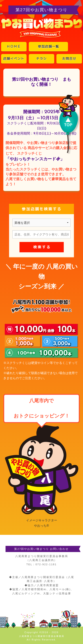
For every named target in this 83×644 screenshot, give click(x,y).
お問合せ (69, 59)
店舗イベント (14, 59)
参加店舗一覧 (48, 47)
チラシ (41, 59)
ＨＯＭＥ (14, 47)
